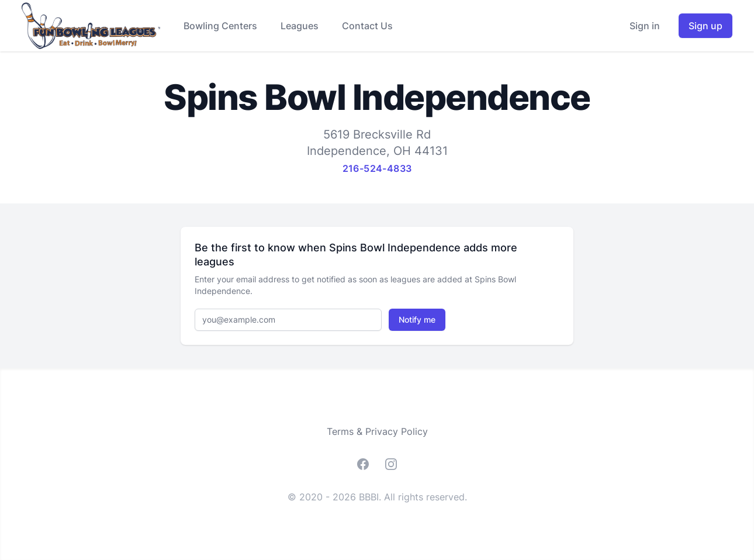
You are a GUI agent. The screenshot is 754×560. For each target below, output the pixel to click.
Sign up (705, 26)
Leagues (300, 26)
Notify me (417, 319)
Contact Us (367, 26)
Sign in (645, 26)
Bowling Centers (220, 26)
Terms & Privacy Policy (377, 431)
